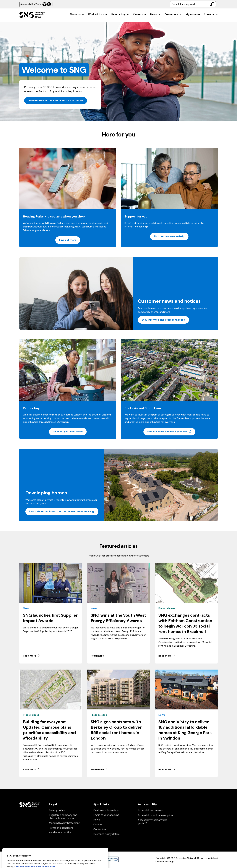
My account (193, 14)
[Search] (212, 4)
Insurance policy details (106, 834)
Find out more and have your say (171, 432)
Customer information (106, 810)
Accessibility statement (151, 810)
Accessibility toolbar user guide (155, 815)
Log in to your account (106, 815)
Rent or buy (120, 14)
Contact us (211, 14)
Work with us (98, 14)
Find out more (68, 240)
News (155, 14)
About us (77, 14)
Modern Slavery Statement (64, 823)
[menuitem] (77, 14)
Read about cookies (60, 833)
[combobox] (193, 4)
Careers (140, 14)
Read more (32, 656)
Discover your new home (68, 432)
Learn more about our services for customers (56, 100)
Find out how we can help (169, 236)
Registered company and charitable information (63, 817)
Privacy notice (57, 810)
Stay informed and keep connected (163, 320)
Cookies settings (165, 862)
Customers (173, 14)
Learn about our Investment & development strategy (62, 511)
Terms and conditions (61, 828)
